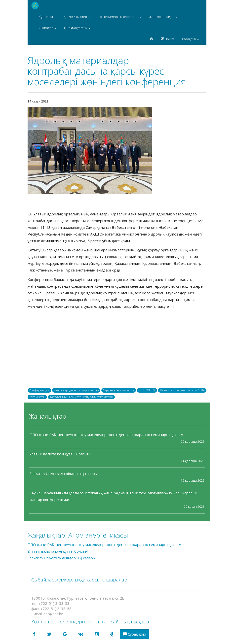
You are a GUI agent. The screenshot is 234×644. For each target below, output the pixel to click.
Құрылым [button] (47, 17)
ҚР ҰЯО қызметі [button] (77, 17)
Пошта (168, 39)
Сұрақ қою (135, 634)
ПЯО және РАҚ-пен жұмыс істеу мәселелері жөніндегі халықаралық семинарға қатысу (106, 435)
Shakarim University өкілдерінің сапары (64, 474)
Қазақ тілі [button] (191, 39)
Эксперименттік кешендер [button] (120, 17)
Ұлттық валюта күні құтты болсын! (60, 454)
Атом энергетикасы (98, 535)
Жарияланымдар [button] (163, 17)
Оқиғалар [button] (48, 28)
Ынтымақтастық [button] (77, 28)
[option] (117, 150)
